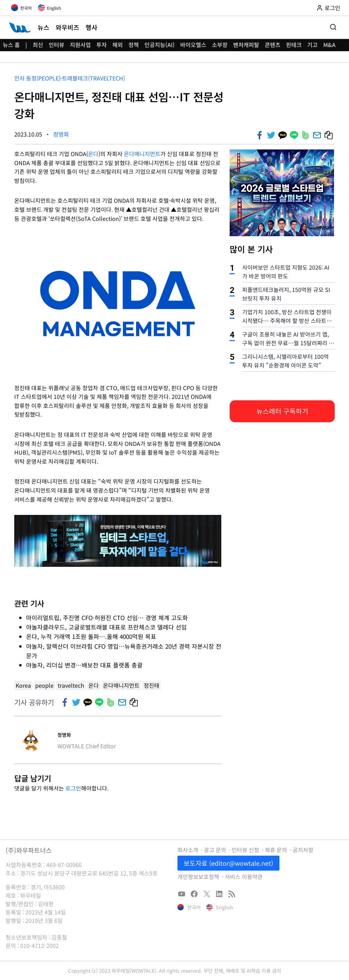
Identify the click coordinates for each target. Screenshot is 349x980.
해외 (118, 45)
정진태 (152, 685)
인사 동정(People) (37, 78)
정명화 (61, 134)
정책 (134, 45)
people (44, 685)
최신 (38, 45)
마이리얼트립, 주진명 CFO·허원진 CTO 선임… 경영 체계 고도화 (107, 618)
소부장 (220, 45)
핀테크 (294, 45)
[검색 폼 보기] (333, 27)
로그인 (73, 788)
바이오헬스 (193, 45)
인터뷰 (57, 45)
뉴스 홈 (11, 45)
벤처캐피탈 (246, 45)
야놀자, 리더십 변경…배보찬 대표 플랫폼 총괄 (84, 665)
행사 (92, 27)
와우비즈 (68, 27)
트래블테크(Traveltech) (93, 78)
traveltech (71, 685)
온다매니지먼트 (142, 154)
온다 (93, 154)
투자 (102, 45)
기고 (312, 45)
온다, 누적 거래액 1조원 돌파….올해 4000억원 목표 (91, 636)
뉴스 (43, 27)
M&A (329, 45)
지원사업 (80, 45)
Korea (23, 685)
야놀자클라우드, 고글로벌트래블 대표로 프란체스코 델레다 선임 (106, 627)
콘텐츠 (273, 45)
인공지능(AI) (160, 45)
